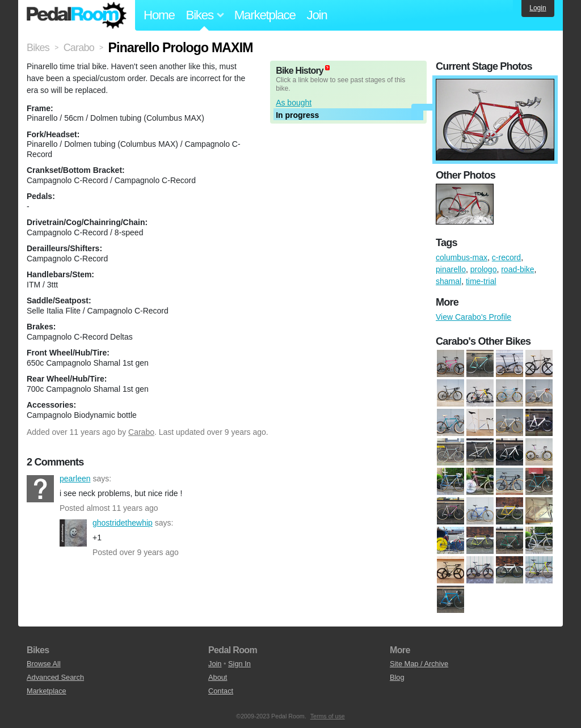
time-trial (481, 281)
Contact (221, 691)
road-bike (517, 269)
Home (159, 15)
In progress (297, 115)
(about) (327, 68)
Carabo (141, 432)
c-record (506, 257)
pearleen (40, 489)
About (218, 677)
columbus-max (462, 257)
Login (538, 8)
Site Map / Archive (419, 664)
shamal (449, 281)
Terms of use (328, 716)
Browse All (44, 664)
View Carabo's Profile (473, 317)
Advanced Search (55, 677)
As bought (294, 103)
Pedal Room (77, 15)
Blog (397, 677)
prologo (484, 269)
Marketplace (265, 15)
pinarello (451, 269)
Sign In (239, 664)
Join (317, 15)
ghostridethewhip (73, 533)
